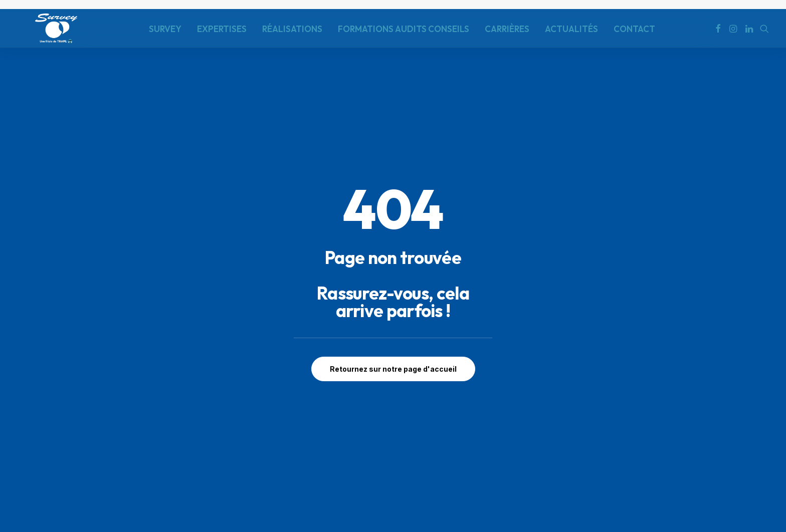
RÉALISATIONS (292, 29)
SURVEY (165, 29)
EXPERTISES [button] (222, 29)
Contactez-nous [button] (701, 446)
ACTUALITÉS (571, 29)
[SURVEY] (56, 29)
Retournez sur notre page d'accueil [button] (393, 283)
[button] (718, 29)
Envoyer (547, 474)
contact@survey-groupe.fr (239, 464)
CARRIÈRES (507, 29)
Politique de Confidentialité (68, 480)
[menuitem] (165, 29)
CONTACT (634, 29)
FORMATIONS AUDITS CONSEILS (404, 29)
